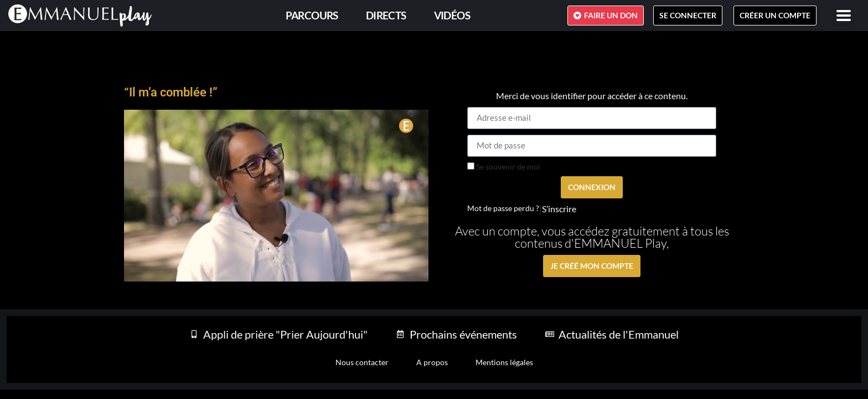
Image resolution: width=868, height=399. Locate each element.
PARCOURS (312, 15)
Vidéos (452, 15)
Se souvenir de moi (504, 167)
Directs (386, 15)
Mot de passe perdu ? (503, 208)
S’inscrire (559, 209)
